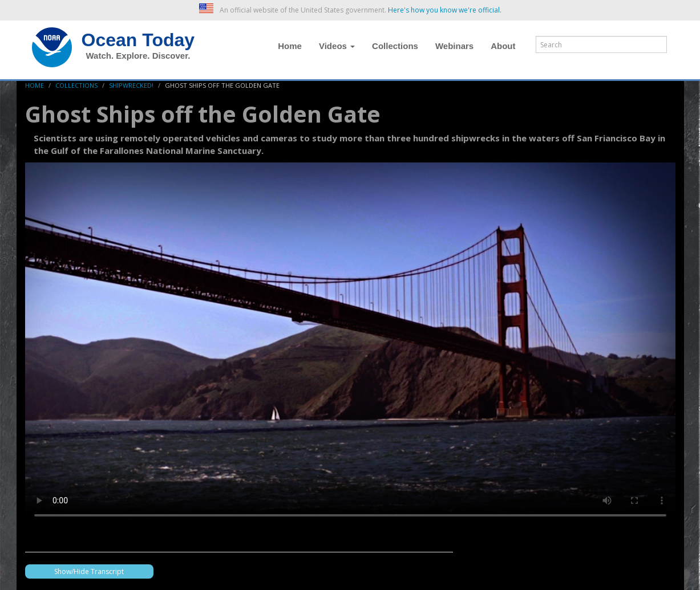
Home (290, 46)
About (503, 46)
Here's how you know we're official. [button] (445, 10)
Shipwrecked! (131, 85)
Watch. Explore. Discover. (138, 56)
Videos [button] (337, 46)
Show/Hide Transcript (89, 571)
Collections (395, 46)
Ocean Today (138, 40)
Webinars (454, 46)
